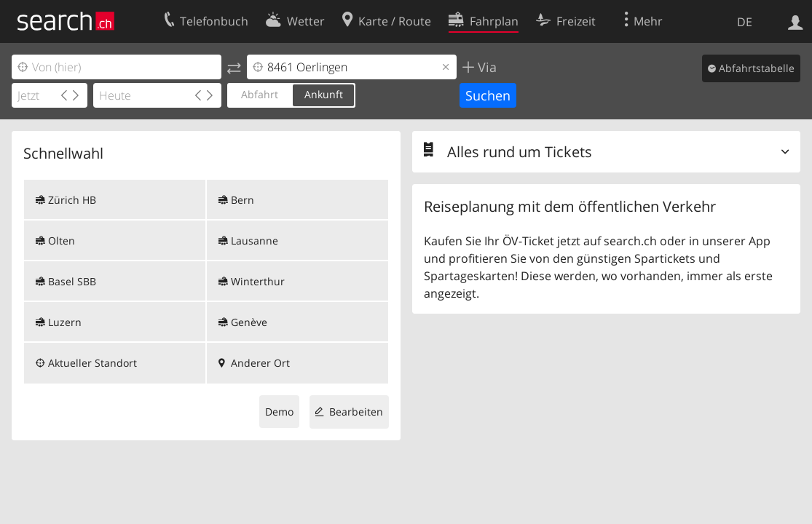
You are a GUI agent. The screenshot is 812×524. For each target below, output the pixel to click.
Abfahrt (260, 94)
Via (485, 67)
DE (745, 22)
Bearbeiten (356, 412)
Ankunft (324, 94)
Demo (279, 412)
